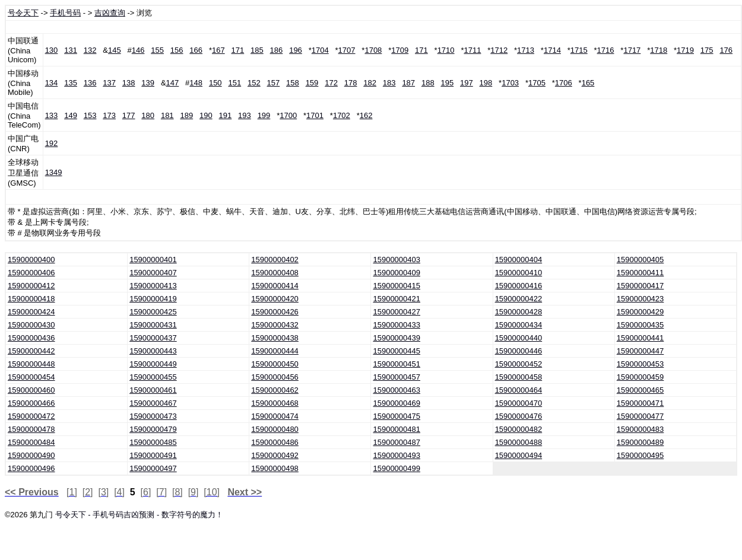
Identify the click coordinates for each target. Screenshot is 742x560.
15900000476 (519, 416)
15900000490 (31, 455)
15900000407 (153, 273)
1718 (659, 50)
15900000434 (519, 325)
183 (389, 83)
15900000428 (519, 312)
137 (109, 83)
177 (129, 115)
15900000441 (640, 338)
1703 (510, 83)
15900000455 (153, 377)
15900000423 (640, 299)
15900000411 (640, 273)
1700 (288, 115)
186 (277, 50)
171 (238, 50)
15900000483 (640, 429)
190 (206, 115)
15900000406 (31, 273)
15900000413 (153, 286)
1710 (446, 50)
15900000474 (275, 416)
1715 (579, 50)
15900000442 (31, 351)
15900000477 (640, 416)
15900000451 (397, 364)
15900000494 (519, 455)
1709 (400, 50)
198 (486, 83)
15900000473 (153, 416)
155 (157, 50)
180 (148, 115)
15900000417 (640, 286)
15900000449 (153, 364)
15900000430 (31, 325)
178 (351, 83)
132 (90, 50)
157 (274, 83)
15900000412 (31, 286)
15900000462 (275, 390)
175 (707, 50)
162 (366, 115)
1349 (54, 172)
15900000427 (397, 312)
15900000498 (275, 468)
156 (177, 50)
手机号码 (65, 13)
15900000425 (153, 312)
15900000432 (275, 325)
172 (331, 83)
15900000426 (275, 312)
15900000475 (397, 416)
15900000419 (153, 299)
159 (312, 83)
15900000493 (397, 455)
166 (196, 50)
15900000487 (397, 442)
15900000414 (275, 286)
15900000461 (153, 390)
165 (588, 83)
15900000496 (31, 468)
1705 (537, 83)
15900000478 (31, 429)
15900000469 (397, 403)
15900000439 (397, 338)
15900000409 (397, 273)
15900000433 (397, 325)
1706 (564, 83)
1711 (472, 50)
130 (52, 50)
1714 (552, 50)
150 (215, 83)
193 (245, 115)
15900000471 (640, 403)
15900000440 (519, 338)
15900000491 (153, 455)
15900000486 (275, 442)
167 (218, 50)
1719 (685, 50)
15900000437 (153, 338)
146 (138, 50)
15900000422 (519, 299)
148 (196, 83)
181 (167, 115)
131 (71, 50)
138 (129, 83)
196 (296, 50)
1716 (606, 50)
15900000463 (397, 390)
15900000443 (153, 351)
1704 (320, 50)
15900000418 (31, 299)
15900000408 (275, 273)
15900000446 (519, 351)
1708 (373, 50)
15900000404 (519, 260)
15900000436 (31, 338)
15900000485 (153, 442)
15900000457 (397, 377)
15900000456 (275, 377)
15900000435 (640, 325)
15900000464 (519, 390)
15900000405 (640, 260)
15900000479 (153, 429)
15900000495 (640, 455)
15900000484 (31, 442)
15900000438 (275, 338)
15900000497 (153, 468)
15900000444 (275, 351)
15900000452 (519, 364)
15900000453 (640, 364)
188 (428, 83)
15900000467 (153, 403)
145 (115, 50)
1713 (526, 50)
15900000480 (275, 429)
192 (52, 143)
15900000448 (31, 364)
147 (173, 83)
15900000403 (397, 260)
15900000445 (397, 351)
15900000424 (31, 312)
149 (71, 115)
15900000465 (640, 390)
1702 (342, 115)
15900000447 (640, 351)
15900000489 (640, 442)
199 (264, 115)
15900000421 (397, 299)
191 (226, 115)
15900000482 (519, 429)
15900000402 (275, 260)
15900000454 (31, 377)
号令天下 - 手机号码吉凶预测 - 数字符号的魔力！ (139, 515)
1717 (632, 50)
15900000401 (153, 260)
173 (109, 115)
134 (52, 83)
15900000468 (275, 403)
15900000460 (31, 390)
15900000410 (519, 273)
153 (90, 115)
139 (148, 83)
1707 (347, 50)
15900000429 (640, 312)
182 (370, 83)
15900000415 (397, 286)
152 (254, 83)
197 (467, 83)
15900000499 (397, 468)
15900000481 (397, 429)
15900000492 (275, 455)
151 (234, 83)
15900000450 (275, 364)
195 (447, 83)
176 (726, 50)
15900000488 (519, 442)
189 (186, 115)
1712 (499, 50)
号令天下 (23, 13)
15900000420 (275, 299)
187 (408, 83)
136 (90, 83)
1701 (315, 115)
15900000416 (519, 286)
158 (293, 83)
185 (257, 50)
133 (52, 115)
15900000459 (640, 377)
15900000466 (31, 403)
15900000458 (519, 377)
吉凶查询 (110, 13)
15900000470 (519, 403)
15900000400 (31, 260)
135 (71, 83)
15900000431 (153, 325)
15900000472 (31, 416)
